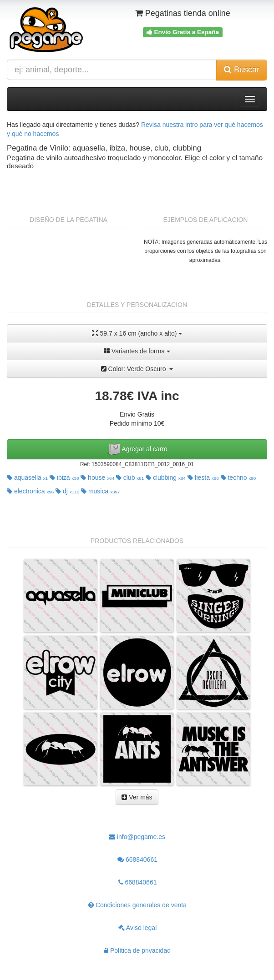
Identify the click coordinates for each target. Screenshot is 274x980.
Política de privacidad (137, 950)
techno (238, 477)
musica (100, 491)
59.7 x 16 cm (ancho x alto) (137, 333)
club (130, 477)
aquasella (27, 477)
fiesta (203, 477)
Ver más (137, 797)
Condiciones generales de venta (137, 905)
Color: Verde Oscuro (137, 369)
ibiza (64, 477)
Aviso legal (138, 928)
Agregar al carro (137, 449)
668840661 (137, 859)
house (97, 477)
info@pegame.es (137, 837)
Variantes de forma (137, 351)
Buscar (242, 70)
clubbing (166, 477)
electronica (30, 491)
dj (67, 491)
